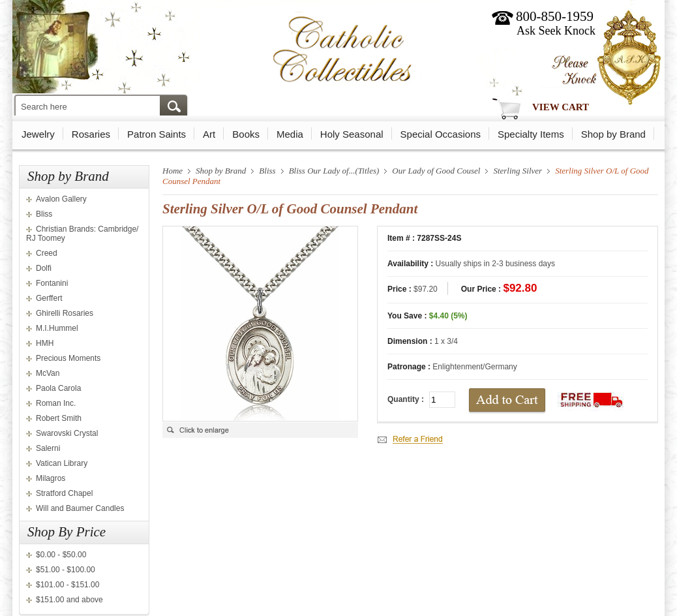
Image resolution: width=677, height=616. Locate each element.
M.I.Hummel (57, 328)
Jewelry (38, 134)
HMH (45, 343)
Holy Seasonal (352, 134)
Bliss (44, 214)
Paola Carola (58, 388)
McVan (48, 373)
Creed (47, 253)
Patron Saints (157, 134)
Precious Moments (68, 358)
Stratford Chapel (64, 493)
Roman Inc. (56, 403)
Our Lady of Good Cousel (436, 171)
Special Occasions (441, 134)
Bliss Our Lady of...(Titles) (334, 171)
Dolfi (44, 268)
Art (209, 134)
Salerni (48, 448)
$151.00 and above (69, 600)
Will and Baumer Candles (80, 508)
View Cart (561, 107)
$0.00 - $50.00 (61, 555)
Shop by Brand (613, 134)
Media (290, 134)
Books (246, 134)
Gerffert (49, 298)
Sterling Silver (518, 171)
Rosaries (91, 134)
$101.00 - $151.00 (68, 585)
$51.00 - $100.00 (66, 570)
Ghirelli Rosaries (65, 313)
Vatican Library (62, 463)
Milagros (51, 478)
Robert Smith (59, 418)
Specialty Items (531, 134)
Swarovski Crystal (67, 433)
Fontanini (52, 283)
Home (173, 171)
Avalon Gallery (61, 199)
